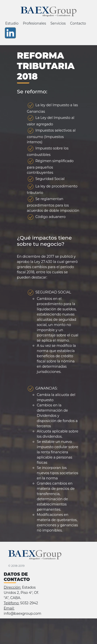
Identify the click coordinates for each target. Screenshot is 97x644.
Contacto (78, 23)
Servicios (58, 23)
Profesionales (34, 23)
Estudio (12, 23)
